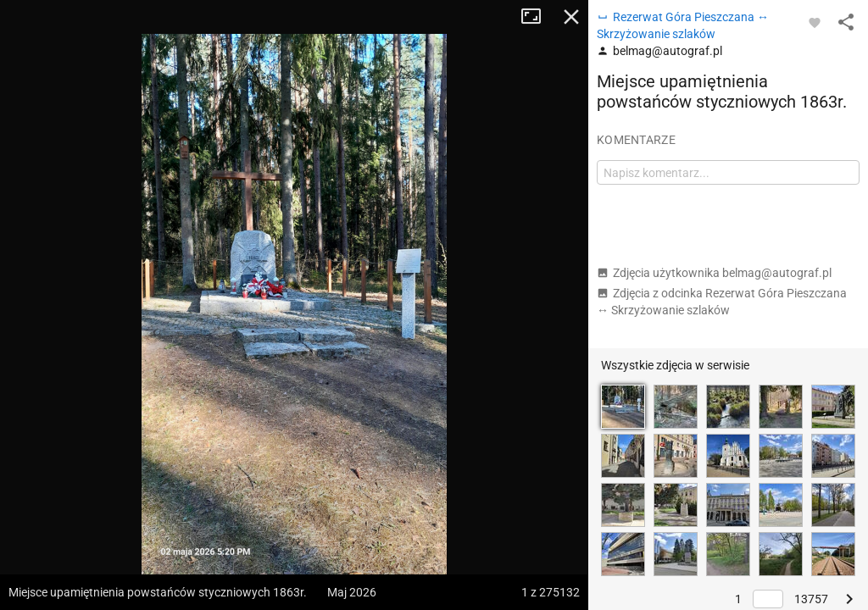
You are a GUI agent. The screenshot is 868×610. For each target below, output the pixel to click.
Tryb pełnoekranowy (537, 17)
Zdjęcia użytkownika (714, 273)
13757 (811, 599)
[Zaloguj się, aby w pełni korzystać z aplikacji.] (815, 22)
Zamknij (571, 17)
